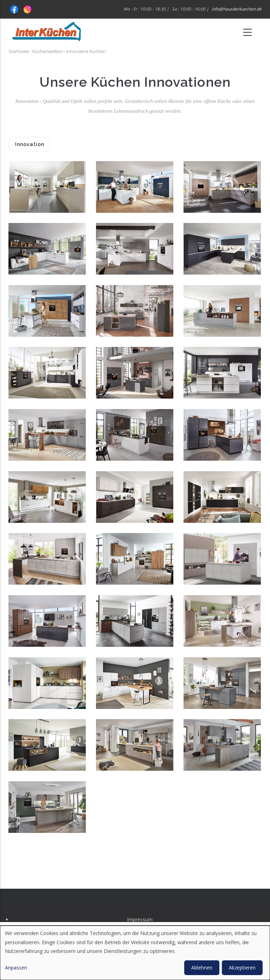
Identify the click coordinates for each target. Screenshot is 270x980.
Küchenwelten (48, 51)
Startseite (19, 51)
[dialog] (135, 953)
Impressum (140, 919)
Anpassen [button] (16, 968)
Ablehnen (202, 968)
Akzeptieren (242, 968)
